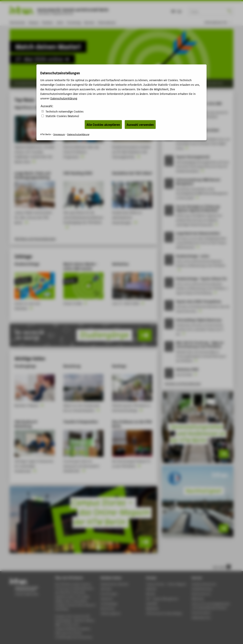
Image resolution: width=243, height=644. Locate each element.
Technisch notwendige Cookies (65, 111)
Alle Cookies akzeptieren (103, 125)
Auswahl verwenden (140, 125)
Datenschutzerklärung (64, 98)
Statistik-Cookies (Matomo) (62, 116)
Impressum (59, 134)
